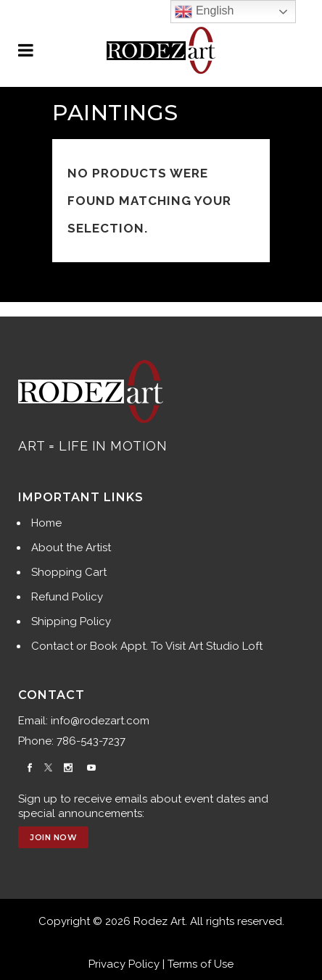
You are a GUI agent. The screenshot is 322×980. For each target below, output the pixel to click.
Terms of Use (201, 964)
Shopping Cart (69, 572)
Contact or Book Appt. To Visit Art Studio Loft (147, 646)
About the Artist (71, 548)
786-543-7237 (91, 741)
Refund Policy (67, 597)
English (204, 12)
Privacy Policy (124, 964)
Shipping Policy (71, 621)
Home (46, 523)
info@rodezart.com (100, 721)
